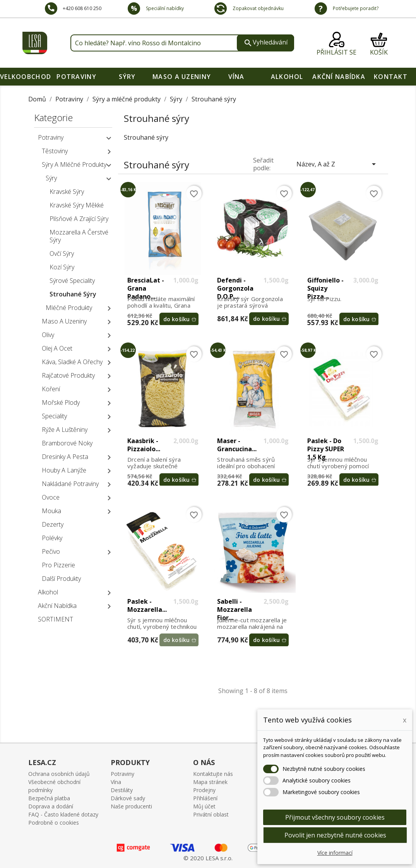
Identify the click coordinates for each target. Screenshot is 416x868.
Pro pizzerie (58, 565)
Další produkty (61, 579)
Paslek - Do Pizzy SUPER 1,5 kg (326, 445)
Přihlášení (205, 798)
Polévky (52, 538)
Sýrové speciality (72, 281)
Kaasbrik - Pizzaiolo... (144, 445)
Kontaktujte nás (213, 774)
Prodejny (204, 790)
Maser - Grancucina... (237, 445)
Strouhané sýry (73, 294)
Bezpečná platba (49, 798)
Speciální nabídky (164, 8)
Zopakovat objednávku (258, 8)
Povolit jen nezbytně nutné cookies (335, 835)
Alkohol (287, 77)
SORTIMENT (56, 619)
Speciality (54, 416)
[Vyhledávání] (182, 43)
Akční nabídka (339, 77)
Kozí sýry (62, 267)
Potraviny (76, 77)
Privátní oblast (211, 814)
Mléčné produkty (69, 308)
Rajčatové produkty (68, 375)
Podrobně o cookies (54, 823)
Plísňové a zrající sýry (79, 219)
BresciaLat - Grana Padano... (146, 284)
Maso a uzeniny (182, 77)
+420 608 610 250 (82, 8)
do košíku (177, 319)
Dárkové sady (128, 798)
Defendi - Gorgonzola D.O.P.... (235, 284)
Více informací (335, 853)
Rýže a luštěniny (65, 430)
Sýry (127, 77)
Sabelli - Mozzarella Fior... (235, 606)
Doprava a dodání (51, 806)
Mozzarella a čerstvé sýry (79, 236)
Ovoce (51, 497)
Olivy (48, 335)
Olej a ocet (57, 348)
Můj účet (204, 806)
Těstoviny (55, 151)
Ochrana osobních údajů (59, 774)
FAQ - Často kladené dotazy (63, 814)
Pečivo (51, 551)
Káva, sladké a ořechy (72, 362)
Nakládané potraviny (70, 484)
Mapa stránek (210, 782)
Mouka (51, 511)
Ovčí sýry (62, 253)
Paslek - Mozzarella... (147, 606)
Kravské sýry (67, 192)
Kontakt (391, 77)
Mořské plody (61, 402)
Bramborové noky (67, 443)
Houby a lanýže (64, 470)
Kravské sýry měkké (77, 205)
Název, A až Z (337, 164)
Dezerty (53, 524)
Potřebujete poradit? (355, 8)
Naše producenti (131, 806)
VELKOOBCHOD (26, 77)
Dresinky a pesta (65, 457)
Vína (236, 77)
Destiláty (122, 790)
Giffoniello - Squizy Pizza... (325, 284)
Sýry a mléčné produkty (74, 164)
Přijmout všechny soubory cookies (335, 817)
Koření (51, 389)
